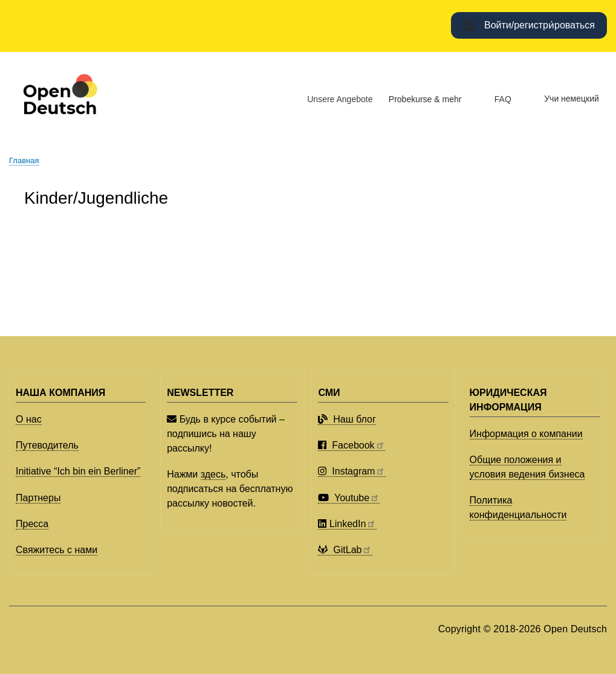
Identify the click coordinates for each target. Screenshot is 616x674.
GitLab (345, 550)
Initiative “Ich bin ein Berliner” (78, 471)
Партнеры (38, 498)
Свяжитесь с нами (57, 550)
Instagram (352, 471)
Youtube (349, 498)
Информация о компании (526, 434)
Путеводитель (47, 445)
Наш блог (347, 419)
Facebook (351, 445)
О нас (29, 419)
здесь (213, 474)
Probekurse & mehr (425, 99)
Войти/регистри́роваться (540, 25)
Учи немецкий (572, 99)
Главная (24, 160)
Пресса (32, 524)
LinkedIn (347, 524)
